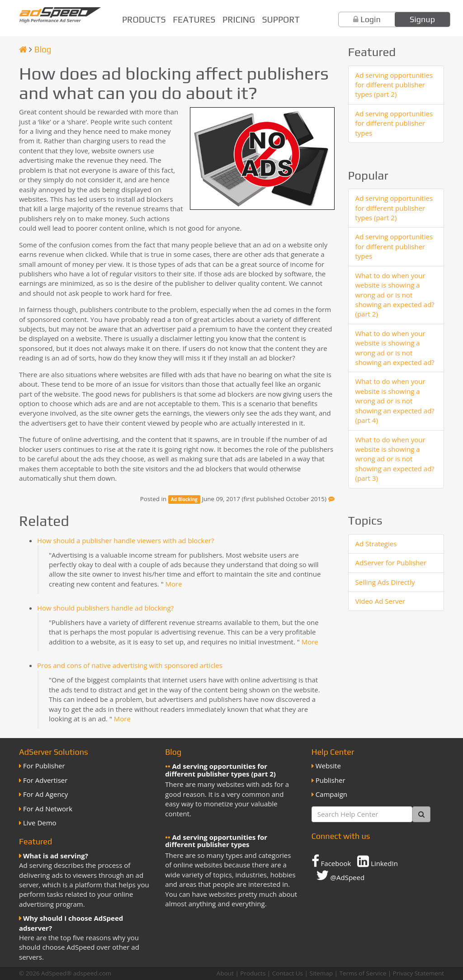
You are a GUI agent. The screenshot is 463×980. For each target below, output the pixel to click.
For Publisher (44, 766)
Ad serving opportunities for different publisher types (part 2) (394, 85)
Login (371, 19)
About (225, 973)
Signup (422, 19)
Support (281, 19)
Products (144, 19)
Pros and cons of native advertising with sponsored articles (130, 665)
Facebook (331, 861)
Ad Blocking (184, 499)
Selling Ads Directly (385, 582)
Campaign (331, 794)
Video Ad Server (380, 601)
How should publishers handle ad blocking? (105, 608)
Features (194, 19)
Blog (43, 49)
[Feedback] (331, 499)
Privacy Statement (418, 973)
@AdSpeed (340, 875)
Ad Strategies (376, 544)
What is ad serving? (56, 856)
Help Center (333, 752)
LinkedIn (378, 861)
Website (328, 766)
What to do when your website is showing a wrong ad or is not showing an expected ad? (395, 348)
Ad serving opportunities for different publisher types (394, 123)
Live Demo (40, 823)
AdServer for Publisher (391, 563)
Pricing (239, 19)
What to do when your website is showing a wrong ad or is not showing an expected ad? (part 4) (395, 401)
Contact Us (288, 973)
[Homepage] (23, 49)
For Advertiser (45, 780)
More (174, 584)
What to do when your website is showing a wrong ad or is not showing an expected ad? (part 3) (395, 459)
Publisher (331, 780)
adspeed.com (92, 973)
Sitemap (321, 973)
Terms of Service (363, 973)
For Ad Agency (45, 794)
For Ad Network (48, 809)
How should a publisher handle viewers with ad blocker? (125, 540)
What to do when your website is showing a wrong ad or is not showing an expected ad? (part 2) (395, 295)
